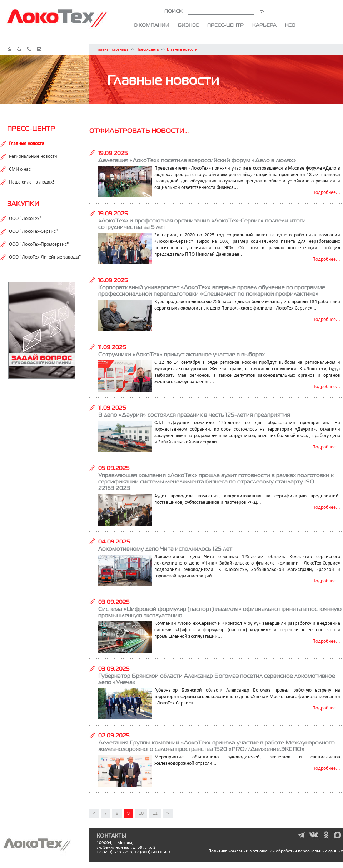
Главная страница (113, 50)
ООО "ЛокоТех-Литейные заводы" (45, 257)
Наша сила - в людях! (32, 182)
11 (155, 814)
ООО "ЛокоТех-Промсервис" (39, 244)
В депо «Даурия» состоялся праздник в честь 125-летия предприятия (194, 415)
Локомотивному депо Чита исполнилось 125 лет (165, 548)
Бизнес (188, 25)
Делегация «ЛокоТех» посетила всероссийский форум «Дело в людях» (197, 160)
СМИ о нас (20, 169)
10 (141, 814)
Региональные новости (33, 157)
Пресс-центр (225, 25)
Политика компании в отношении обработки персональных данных (276, 851)
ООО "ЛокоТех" (25, 219)
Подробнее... (326, 193)
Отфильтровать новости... (139, 131)
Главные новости (182, 50)
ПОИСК (214, 11)
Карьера (264, 25)
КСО (290, 25)
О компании (151, 25)
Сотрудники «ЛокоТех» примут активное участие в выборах (182, 354)
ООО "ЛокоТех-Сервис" (33, 232)
